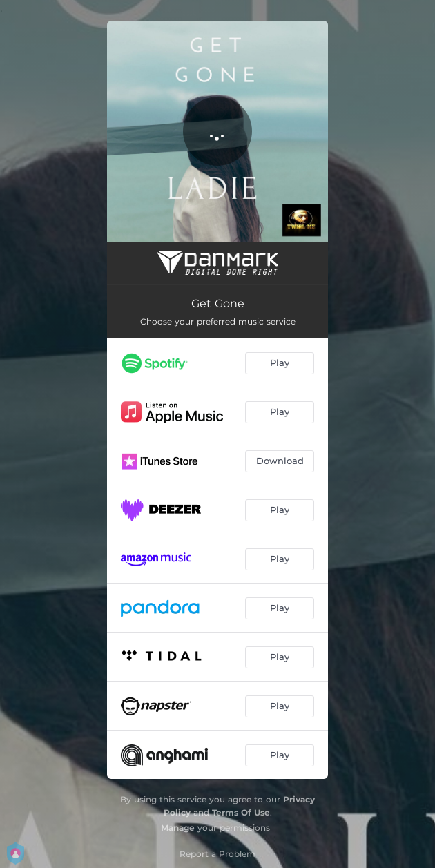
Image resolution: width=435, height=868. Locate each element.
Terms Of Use (241, 812)
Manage (178, 828)
